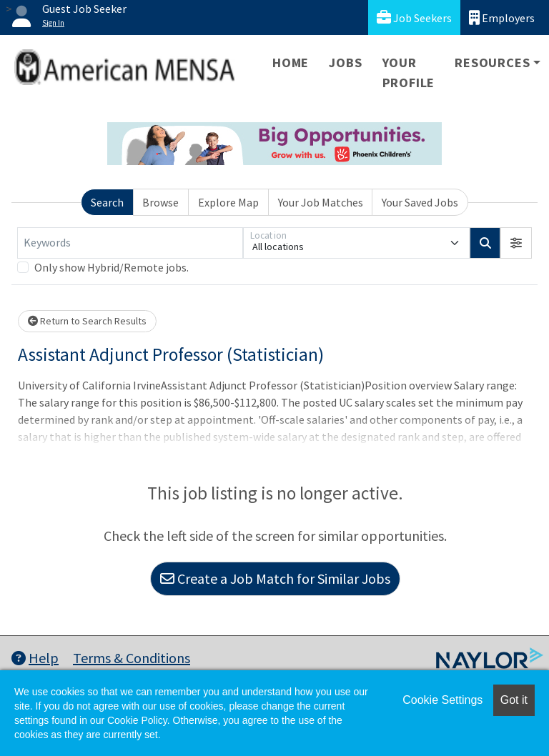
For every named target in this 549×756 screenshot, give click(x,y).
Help (35, 658)
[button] (516, 243)
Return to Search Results (87, 321)
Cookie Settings (442, 700)
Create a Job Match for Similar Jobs (275, 578)
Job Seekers (414, 18)
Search (107, 202)
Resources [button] (492, 63)
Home (291, 63)
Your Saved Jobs (420, 202)
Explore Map (228, 202)
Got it (514, 700)
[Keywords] (130, 243)
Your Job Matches (321, 202)
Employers (502, 18)
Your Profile (409, 73)
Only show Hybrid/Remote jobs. (112, 267)
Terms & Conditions (132, 658)
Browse (160, 202)
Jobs (345, 63)
